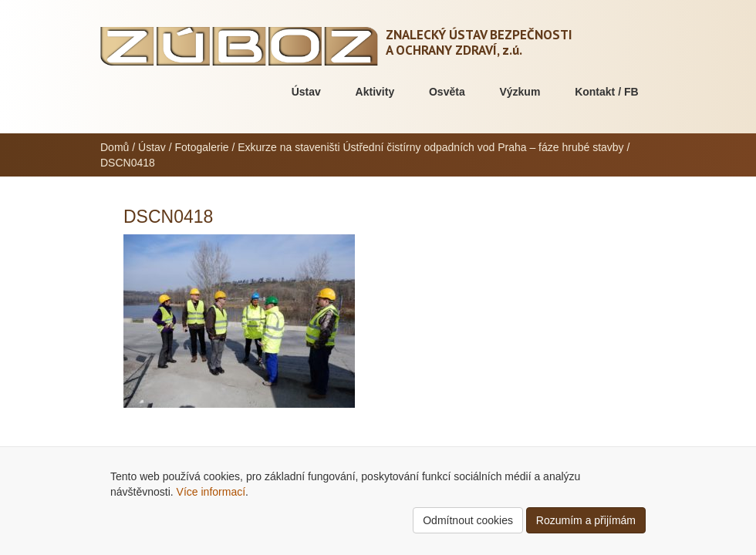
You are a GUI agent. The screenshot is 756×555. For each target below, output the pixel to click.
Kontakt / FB (606, 92)
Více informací (211, 492)
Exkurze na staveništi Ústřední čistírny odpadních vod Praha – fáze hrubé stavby (430, 147)
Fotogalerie (202, 147)
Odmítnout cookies (468, 520)
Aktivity (375, 92)
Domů (115, 147)
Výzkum (520, 92)
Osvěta (447, 92)
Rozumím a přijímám (586, 520)
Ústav (306, 92)
